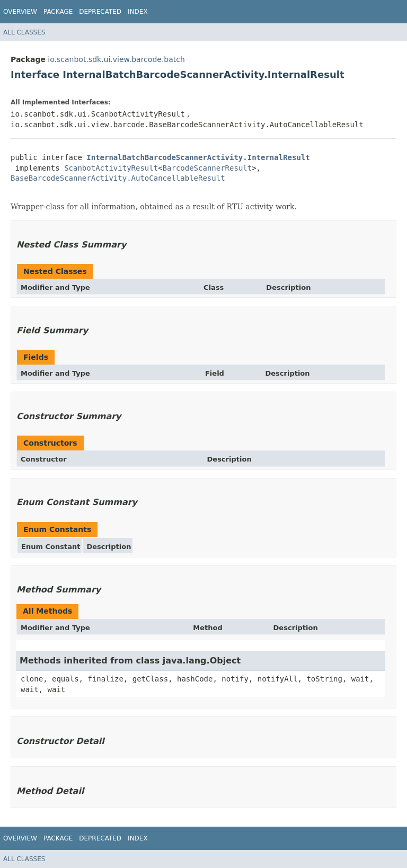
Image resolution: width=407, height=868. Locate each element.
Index (138, 12)
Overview (20, 12)
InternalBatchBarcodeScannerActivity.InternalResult (198, 157)
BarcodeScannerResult (207, 168)
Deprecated (100, 12)
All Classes (24, 32)
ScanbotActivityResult (111, 168)
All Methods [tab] (47, 611)
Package (58, 12)
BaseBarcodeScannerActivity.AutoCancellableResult (118, 178)
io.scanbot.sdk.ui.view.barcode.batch (116, 59)
